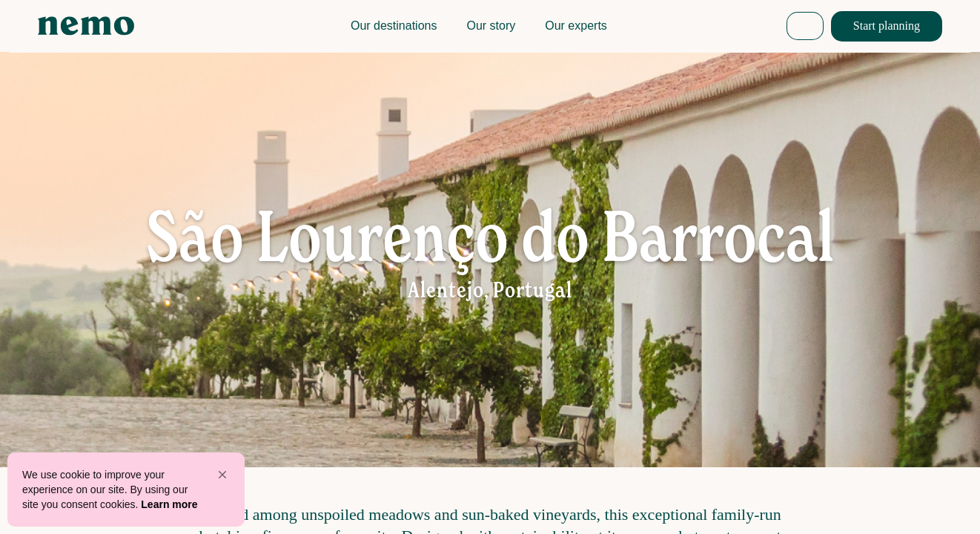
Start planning (887, 26)
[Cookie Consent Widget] (126, 489)
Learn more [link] (169, 504)
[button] (222, 475)
